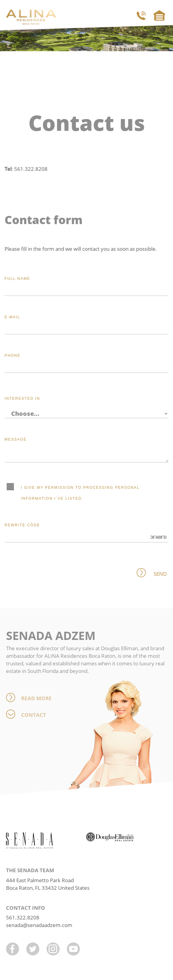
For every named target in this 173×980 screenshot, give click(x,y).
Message (16, 439)
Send (160, 574)
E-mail (12, 317)
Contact (34, 715)
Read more (36, 698)
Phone (13, 356)
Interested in (22, 399)
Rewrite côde (22, 525)
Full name (17, 279)
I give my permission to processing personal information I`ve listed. (77, 492)
